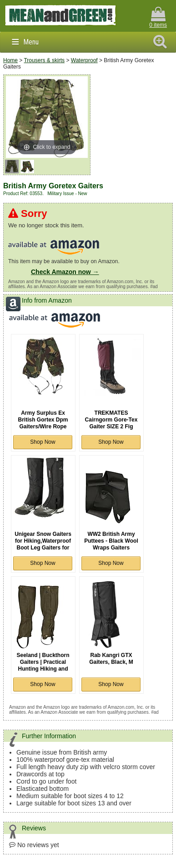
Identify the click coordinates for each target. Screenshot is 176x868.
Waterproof (84, 60)
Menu (31, 42)
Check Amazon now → (65, 272)
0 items (158, 17)
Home (10, 60)
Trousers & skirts (44, 60)
